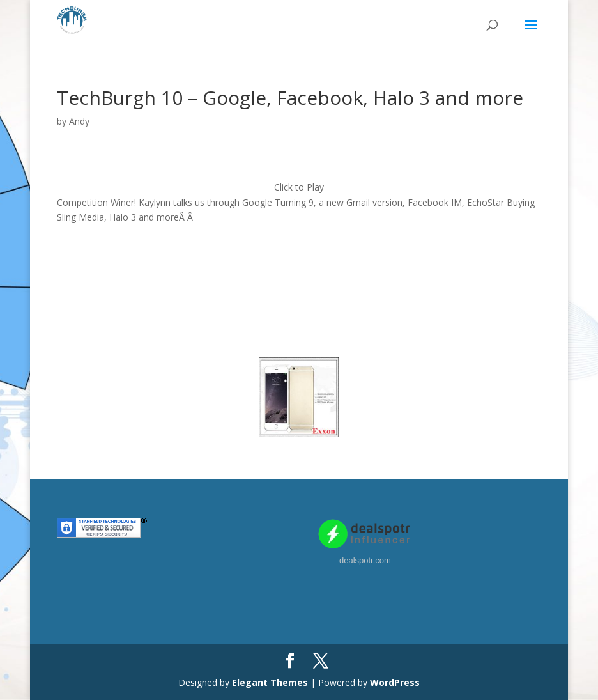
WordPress (395, 682)
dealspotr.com (365, 560)
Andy (79, 121)
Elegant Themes (270, 682)
